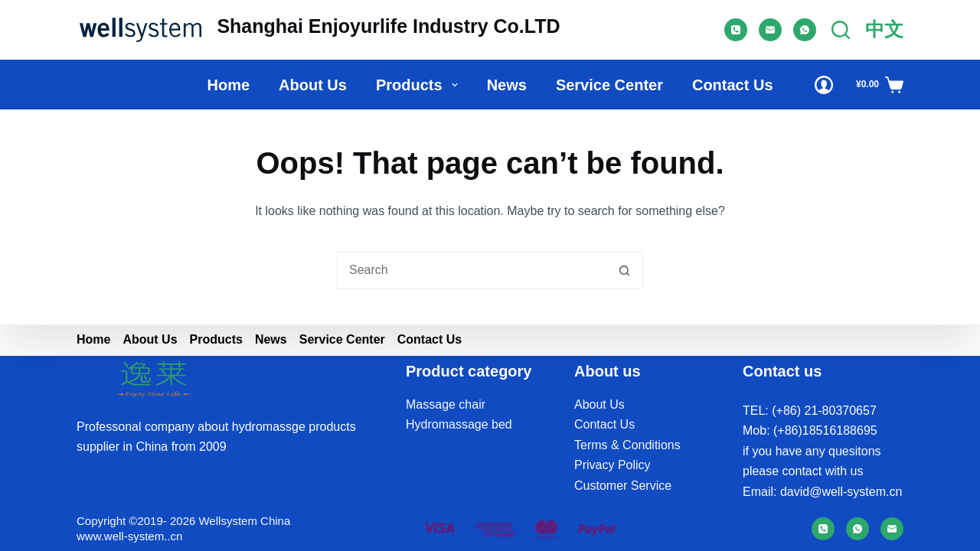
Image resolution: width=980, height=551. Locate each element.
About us (313, 85)
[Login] (824, 85)
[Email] (770, 30)
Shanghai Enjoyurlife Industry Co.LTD (388, 26)
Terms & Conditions (627, 445)
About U (596, 404)
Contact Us (733, 85)
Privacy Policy (612, 465)
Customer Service (623, 486)
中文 (884, 29)
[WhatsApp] (805, 30)
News (507, 85)
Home (228, 85)
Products (420, 85)
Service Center (609, 85)
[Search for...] (472, 270)
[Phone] (736, 30)
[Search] (841, 30)
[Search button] (625, 270)
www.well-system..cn (129, 536)
